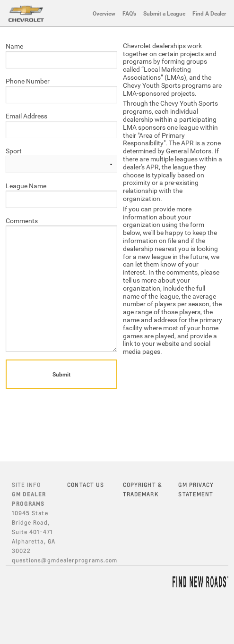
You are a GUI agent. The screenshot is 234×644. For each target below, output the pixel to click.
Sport (14, 151)
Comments (22, 221)
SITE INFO (26, 485)
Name (14, 46)
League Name (26, 186)
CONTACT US (86, 485)
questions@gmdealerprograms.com (65, 560)
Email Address (26, 116)
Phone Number (28, 81)
